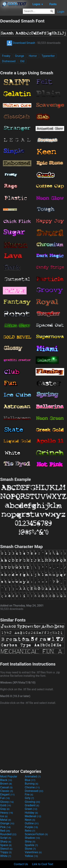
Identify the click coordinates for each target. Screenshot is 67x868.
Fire (29, 794)
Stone (30, 849)
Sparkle (31, 845)
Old (22, 61)
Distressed (9, 61)
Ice (4, 816)
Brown (6, 784)
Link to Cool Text (43, 864)
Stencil (6, 849)
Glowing (32, 802)
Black (6, 780)
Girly (29, 798)
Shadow (32, 838)
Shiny (30, 842)
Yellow (31, 856)
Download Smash (21, 43)
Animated (33, 776)
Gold (6, 805)
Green (31, 809)
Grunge (20, 56)
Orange (7, 823)
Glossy (7, 802)
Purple (31, 827)
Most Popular (9, 776)
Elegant (7, 794)
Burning (31, 784)
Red (5, 831)
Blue (30, 780)
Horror (33, 56)
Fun (5, 798)
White (6, 856)
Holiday (31, 813)
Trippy (6, 852)
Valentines (33, 852)
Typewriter (48, 56)
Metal (6, 820)
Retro (30, 831)
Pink (5, 827)
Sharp (6, 842)
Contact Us (21, 864)
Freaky (6, 56)
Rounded (8, 834)
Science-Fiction (36, 834)
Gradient (32, 805)
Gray (5, 809)
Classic (7, 791)
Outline (32, 823)
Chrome (32, 787)
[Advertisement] (33, 736)
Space (6, 845)
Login (61, 12)
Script (6, 838)
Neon (30, 820)
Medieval (33, 816)
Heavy (7, 813)
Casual (6, 787)
